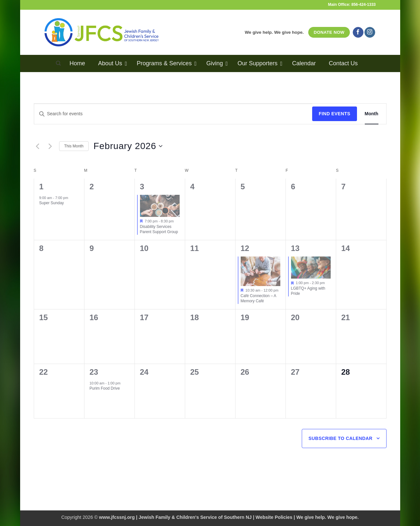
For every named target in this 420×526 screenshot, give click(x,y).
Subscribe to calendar (341, 438)
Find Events (334, 114)
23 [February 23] (94, 372)
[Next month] (50, 146)
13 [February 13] (295, 248)
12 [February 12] (245, 248)
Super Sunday (52, 203)
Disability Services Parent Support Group (159, 229)
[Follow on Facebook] (358, 32)
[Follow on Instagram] (370, 32)
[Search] (58, 63)
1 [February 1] (41, 187)
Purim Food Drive (105, 388)
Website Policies (274, 517)
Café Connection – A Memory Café (259, 299)
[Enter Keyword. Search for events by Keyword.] (173, 114)
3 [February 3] (142, 187)
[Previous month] (38, 146)
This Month (74, 146)
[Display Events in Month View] (372, 114)
